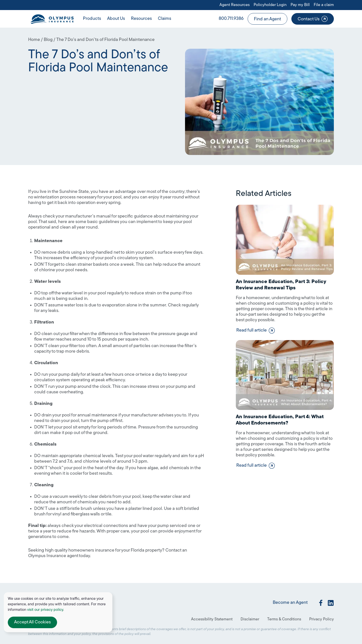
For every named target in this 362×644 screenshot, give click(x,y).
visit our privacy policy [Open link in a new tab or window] (45, 610)
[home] (52, 19)
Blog (48, 40)
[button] (92, 19)
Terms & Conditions (284, 619)
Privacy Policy (322, 619)
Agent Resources (235, 5)
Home (34, 40)
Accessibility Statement (212, 619)
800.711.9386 (231, 19)
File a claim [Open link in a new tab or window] (324, 5)
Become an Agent (290, 603)
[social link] (321, 603)
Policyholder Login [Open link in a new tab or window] (270, 5)
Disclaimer (250, 619)
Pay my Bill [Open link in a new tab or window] (300, 5)
